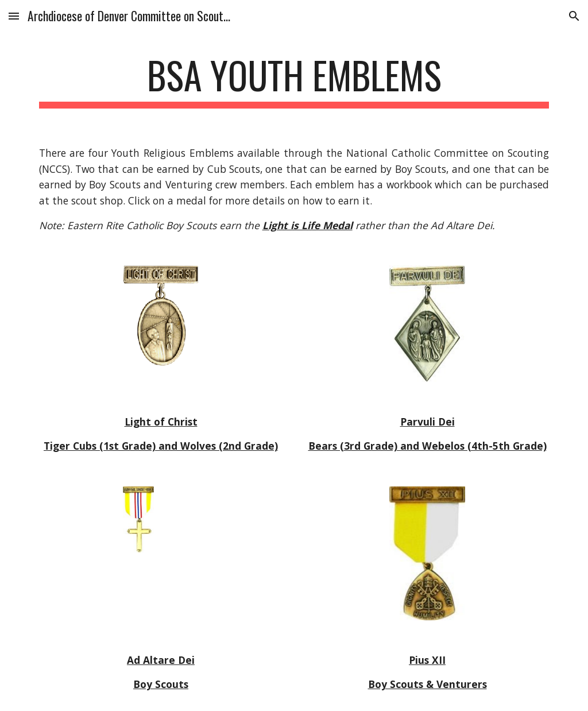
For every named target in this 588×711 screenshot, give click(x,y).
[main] (294, 81)
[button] (14, 16)
